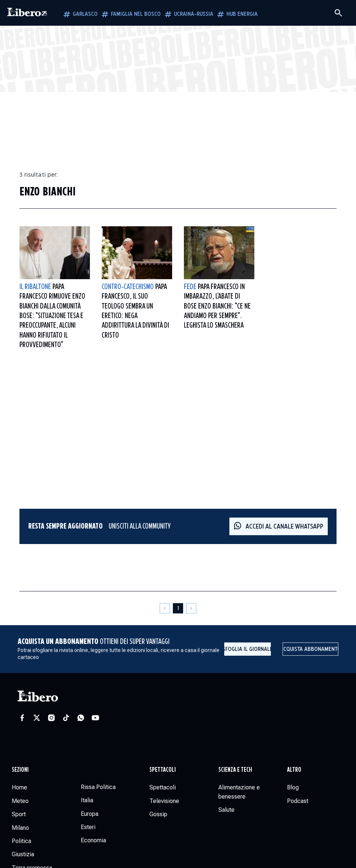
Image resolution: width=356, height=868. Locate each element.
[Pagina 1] (178, 608)
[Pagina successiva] (191, 608)
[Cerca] (338, 13)
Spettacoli (163, 770)
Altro (294, 770)
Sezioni (20, 770)
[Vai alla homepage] (28, 13)
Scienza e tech (235, 770)
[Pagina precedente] (165, 608)
